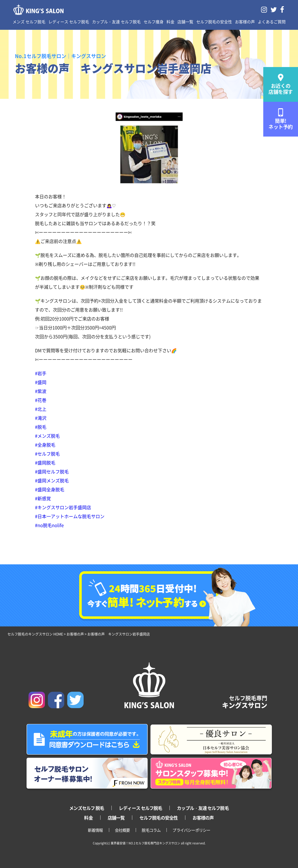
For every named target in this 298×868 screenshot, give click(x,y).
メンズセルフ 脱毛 (87, 808)
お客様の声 (245, 22)
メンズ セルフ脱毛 (29, 22)
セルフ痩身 (154, 22)
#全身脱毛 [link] (45, 445)
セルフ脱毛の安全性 (214, 22)
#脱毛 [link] (41, 427)
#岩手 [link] (41, 373)
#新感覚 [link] (43, 498)
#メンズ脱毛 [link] (47, 436)
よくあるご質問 (272, 22)
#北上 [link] (41, 409)
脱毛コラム (151, 830)
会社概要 (122, 830)
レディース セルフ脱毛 (69, 22)
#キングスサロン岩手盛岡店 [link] (63, 507)
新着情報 (95, 830)
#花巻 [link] (41, 400)
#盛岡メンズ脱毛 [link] (52, 480)
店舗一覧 (185, 22)
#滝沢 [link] (41, 418)
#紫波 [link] (41, 391)
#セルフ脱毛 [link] (47, 454)
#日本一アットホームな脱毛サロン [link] (70, 516)
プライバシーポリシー (191, 830)
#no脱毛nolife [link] (49, 525)
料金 (170, 22)
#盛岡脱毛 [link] (45, 463)
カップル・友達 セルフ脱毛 (116, 22)
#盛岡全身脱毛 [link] (50, 489)
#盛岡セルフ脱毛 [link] (52, 471)
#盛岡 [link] (41, 382)
